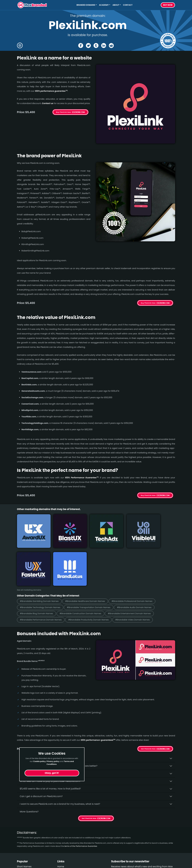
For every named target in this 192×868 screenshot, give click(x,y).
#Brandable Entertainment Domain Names (138, 566)
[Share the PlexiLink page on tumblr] (96, 46)
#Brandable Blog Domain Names (38, 566)
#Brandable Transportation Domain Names (94, 560)
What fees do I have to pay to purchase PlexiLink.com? (50, 734)
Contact (128, 5)
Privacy (61, 840)
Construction (24, 835)
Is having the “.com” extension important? (43, 726)
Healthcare (23, 824)
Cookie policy (40, 761)
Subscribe (167, 831)
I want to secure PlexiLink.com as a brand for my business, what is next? (60, 757)
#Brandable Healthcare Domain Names (90, 553)
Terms (61, 835)
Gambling (23, 830)
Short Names (24, 819)
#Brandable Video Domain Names (141, 573)
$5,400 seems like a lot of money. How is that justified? (50, 742)
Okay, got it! (52, 773)
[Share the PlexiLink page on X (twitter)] (88, 46)
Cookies (62, 845)
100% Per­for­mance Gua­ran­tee (82, 478)
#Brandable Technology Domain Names (42, 560)
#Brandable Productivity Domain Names (94, 573)
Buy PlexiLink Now (64, 112)
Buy (168, 5)
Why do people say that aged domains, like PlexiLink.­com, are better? (59, 719)
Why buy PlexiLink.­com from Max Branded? (44, 711)
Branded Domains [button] (86, 5)
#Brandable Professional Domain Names (140, 553)
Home (61, 819)
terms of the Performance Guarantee (81, 799)
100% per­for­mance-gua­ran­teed (98, 693)
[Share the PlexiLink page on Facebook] (80, 46)
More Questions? (29, 764)
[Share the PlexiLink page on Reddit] (112, 46)
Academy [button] (104, 5)
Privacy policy (53, 761)
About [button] (116, 5)
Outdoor (22, 845)
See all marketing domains (29, 542)
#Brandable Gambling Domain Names (41, 553)
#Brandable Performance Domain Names (43, 573)
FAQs (60, 830)
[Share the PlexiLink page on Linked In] (104, 46)
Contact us (48, 103)
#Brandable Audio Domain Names (143, 560)
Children (22, 840)
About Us (62, 824)
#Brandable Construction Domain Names (85, 566)
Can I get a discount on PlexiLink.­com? (41, 749)
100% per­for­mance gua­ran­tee (51, 91)
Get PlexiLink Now (148, 702)
